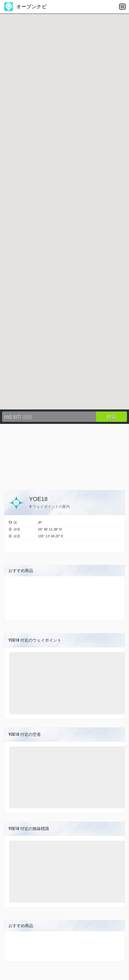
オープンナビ (26, 7)
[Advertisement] (64, 455)
